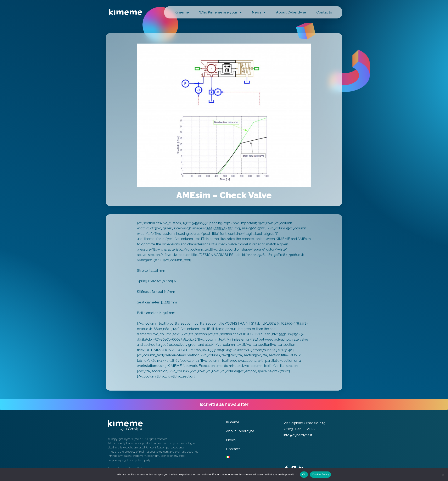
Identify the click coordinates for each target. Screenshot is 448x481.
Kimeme (182, 12)
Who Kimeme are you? (220, 12)
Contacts (324, 12)
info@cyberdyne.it (298, 435)
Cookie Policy (320, 474)
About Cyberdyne (291, 12)
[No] (443, 475)
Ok (304, 474)
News (259, 12)
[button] (224, 404)
